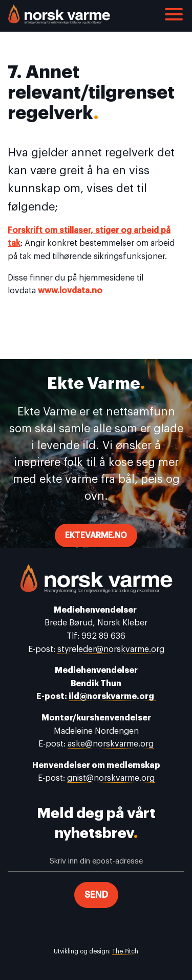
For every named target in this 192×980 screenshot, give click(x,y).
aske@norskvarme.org (111, 744)
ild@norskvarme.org (112, 696)
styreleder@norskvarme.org (111, 649)
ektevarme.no (96, 535)
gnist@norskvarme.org (111, 778)
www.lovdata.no (70, 291)
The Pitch (125, 951)
